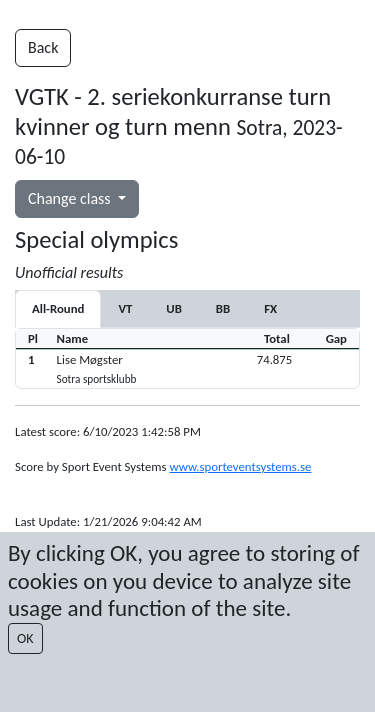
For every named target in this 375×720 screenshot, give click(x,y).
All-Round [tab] (58, 308)
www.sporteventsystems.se (240, 466)
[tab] (125, 308)
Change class (71, 198)
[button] (187, 368)
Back (43, 47)
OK (25, 638)
